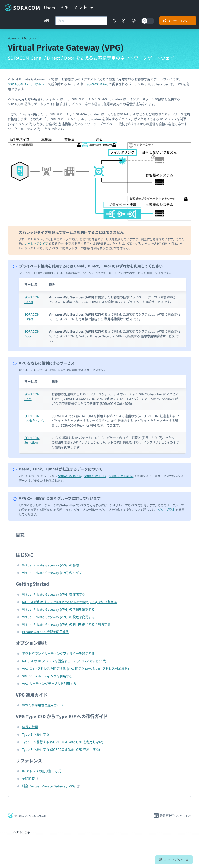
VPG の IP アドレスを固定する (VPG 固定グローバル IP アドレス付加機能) (75, 669)
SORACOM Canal (32, 300)
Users (50, 8)
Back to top (21, 832)
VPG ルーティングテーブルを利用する (49, 684)
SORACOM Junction (32, 440)
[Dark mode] (148, 21)
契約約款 (28, 779)
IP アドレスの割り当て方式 (41, 771)
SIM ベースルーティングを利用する (47, 676)
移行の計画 (30, 727)
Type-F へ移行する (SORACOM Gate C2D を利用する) (61, 749)
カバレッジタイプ (36, 244)
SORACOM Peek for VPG (34, 418)
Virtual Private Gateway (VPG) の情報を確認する (58, 609)
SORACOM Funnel (121, 476)
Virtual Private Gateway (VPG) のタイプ (52, 573)
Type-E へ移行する (36, 734)
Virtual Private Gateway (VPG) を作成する (54, 594)
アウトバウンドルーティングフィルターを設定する (58, 654)
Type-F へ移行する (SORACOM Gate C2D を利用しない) (63, 742)
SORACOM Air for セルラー (28, 84)
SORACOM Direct (32, 317)
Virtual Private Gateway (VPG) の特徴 (50, 565)
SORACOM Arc (97, 84)
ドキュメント (29, 38)
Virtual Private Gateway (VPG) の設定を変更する (58, 617)
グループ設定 (166, 510)
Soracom (22, 8)
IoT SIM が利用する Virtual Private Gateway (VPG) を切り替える (69, 602)
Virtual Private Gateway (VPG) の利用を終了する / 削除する (66, 624)
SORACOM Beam (70, 476)
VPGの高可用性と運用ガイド (43, 705)
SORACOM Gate (32, 397)
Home (12, 38)
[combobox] (81, 21)
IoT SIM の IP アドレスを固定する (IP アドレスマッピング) (64, 661)
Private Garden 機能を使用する (45, 632)
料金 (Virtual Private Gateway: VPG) (49, 786)
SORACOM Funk (95, 476)
